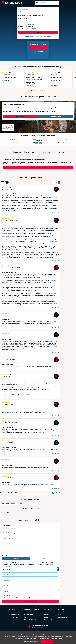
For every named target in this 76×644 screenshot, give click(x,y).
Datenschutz (27, 609)
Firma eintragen (13, 617)
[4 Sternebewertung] (12, 528)
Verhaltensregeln (33, 552)
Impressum (61, 609)
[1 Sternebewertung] (3, 528)
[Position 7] (44, 91)
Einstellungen (35, 609)
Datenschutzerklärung (11, 598)
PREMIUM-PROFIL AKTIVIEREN (38, 48)
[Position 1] (32, 91)
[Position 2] (34, 91)
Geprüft (55, 213)
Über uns (46, 609)
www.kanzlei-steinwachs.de (32, 28)
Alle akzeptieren (47, 641)
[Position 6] (42, 91)
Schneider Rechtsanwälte (10, 77)
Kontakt (46, 617)
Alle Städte (12, 609)
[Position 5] (40, 91)
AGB (7, 596)
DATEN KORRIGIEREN (38, 55)
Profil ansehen (9, 85)
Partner (46, 615)
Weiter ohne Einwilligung (31, 641)
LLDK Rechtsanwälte (57, 77)
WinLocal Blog (62, 615)
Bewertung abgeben (46, 37)
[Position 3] (36, 91)
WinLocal (61, 612)
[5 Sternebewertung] (15, 528)
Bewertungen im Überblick (32, 36)
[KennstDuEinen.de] (12, 3)
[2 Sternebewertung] (6, 528)
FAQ (25, 617)
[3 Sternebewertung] (9, 528)
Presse (46, 612)
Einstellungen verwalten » (54, 639)
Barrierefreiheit (48, 620)
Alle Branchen (13, 612)
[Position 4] (38, 91)
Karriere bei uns (63, 617)
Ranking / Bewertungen (30, 620)
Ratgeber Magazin (14, 615)
